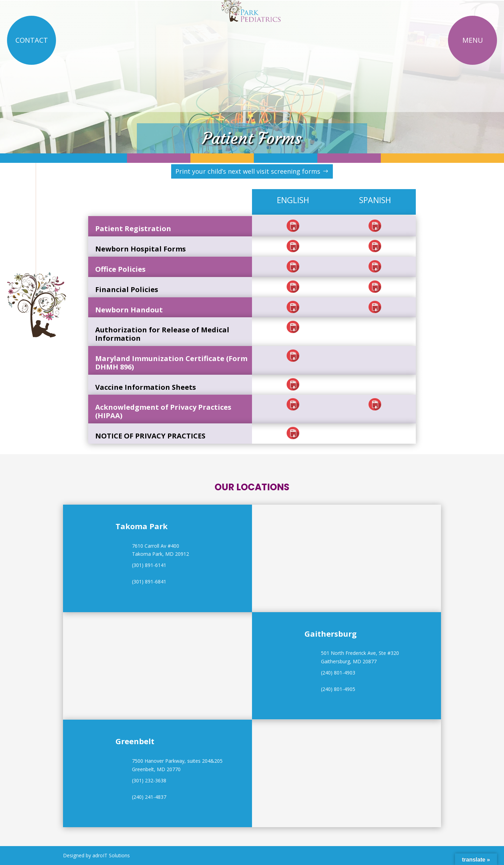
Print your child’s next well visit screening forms (248, 171)
